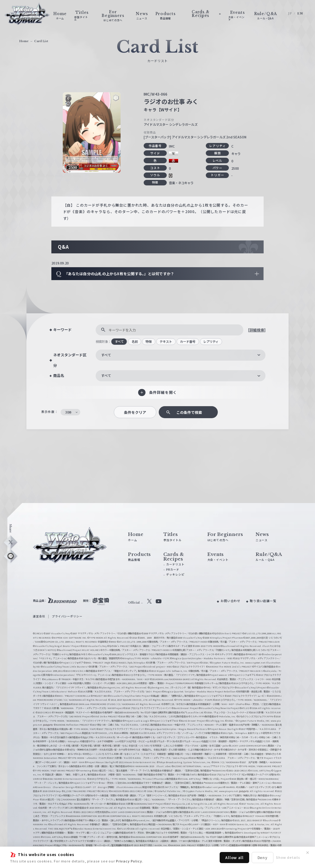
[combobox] (181, 355)
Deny (263, 857)
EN (300, 14)
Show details (288, 857)
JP (290, 14)
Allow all (234, 857)
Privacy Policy (129, 861)
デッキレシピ (175, 575)
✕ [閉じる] (308, 853)
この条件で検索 (189, 412)
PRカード (173, 570)
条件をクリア (135, 412)
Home (24, 41)
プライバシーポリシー (67, 616)
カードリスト (175, 564)
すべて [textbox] (106, 355)
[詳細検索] (257, 330)
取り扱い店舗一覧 (263, 601)
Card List (41, 41)
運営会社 (39, 616)
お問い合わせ (231, 601)
